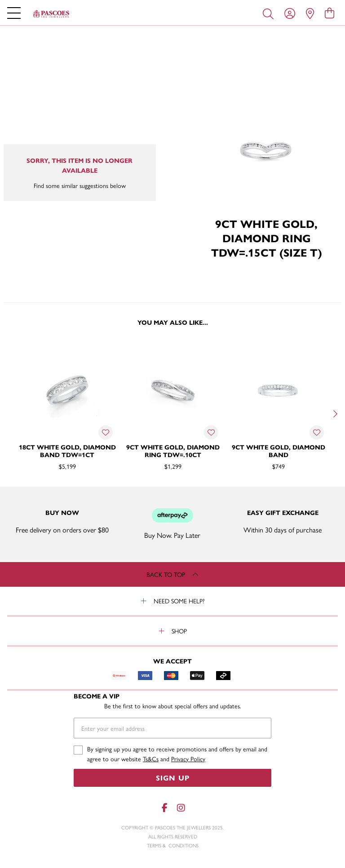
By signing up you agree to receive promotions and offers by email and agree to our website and (177, 754)
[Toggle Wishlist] (106, 432)
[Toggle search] (270, 13)
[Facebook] (164, 808)
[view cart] (330, 13)
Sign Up (173, 778)
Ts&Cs (151, 759)
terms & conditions (173, 845)
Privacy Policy (188, 759)
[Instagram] (181, 808)
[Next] (334, 414)
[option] (67, 413)
